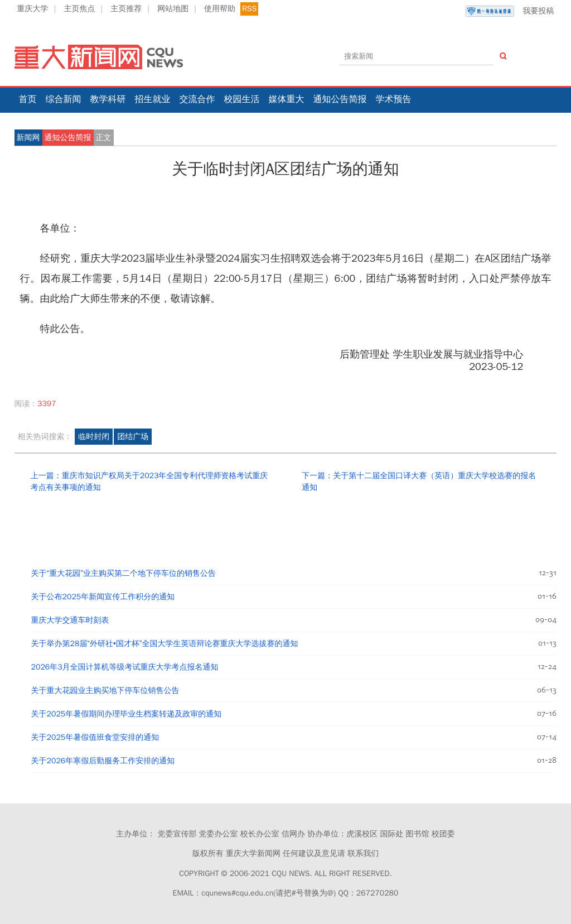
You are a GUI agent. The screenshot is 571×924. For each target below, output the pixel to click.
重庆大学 (33, 9)
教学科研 (108, 99)
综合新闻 (64, 99)
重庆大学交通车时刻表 (70, 620)
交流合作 (197, 99)
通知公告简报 (340, 99)
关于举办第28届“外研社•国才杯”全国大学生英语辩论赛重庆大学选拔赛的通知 (165, 644)
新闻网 (28, 138)
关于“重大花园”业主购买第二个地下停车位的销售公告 (124, 573)
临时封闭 (94, 437)
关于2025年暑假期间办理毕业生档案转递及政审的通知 (127, 714)
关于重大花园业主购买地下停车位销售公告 (105, 690)
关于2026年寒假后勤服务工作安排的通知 (103, 761)
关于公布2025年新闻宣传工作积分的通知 (103, 597)
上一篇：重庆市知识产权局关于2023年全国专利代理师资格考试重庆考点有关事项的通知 (149, 482)
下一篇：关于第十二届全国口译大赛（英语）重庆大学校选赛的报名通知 (419, 482)
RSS (249, 9)
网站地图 (173, 9)
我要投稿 (510, 11)
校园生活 (242, 99)
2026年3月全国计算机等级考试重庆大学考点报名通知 (125, 667)
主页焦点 (79, 9)
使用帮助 (220, 9)
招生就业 (153, 99)
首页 (28, 99)
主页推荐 (126, 9)
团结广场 (133, 437)
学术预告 (394, 99)
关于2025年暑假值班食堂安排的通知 (95, 737)
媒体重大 (287, 99)
